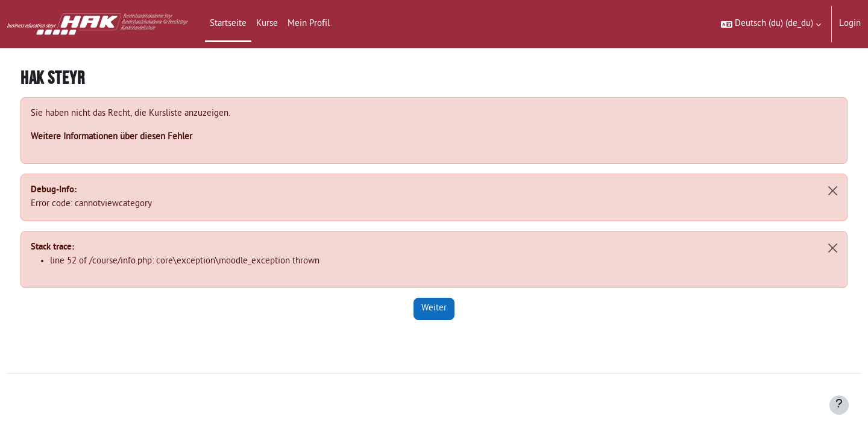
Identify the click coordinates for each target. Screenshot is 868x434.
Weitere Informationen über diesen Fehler (134, 137)
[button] (771, 24)
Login (850, 24)
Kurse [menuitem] (267, 24)
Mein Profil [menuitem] (309, 24)
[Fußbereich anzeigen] (839, 405)
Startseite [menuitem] (228, 24)
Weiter (434, 308)
